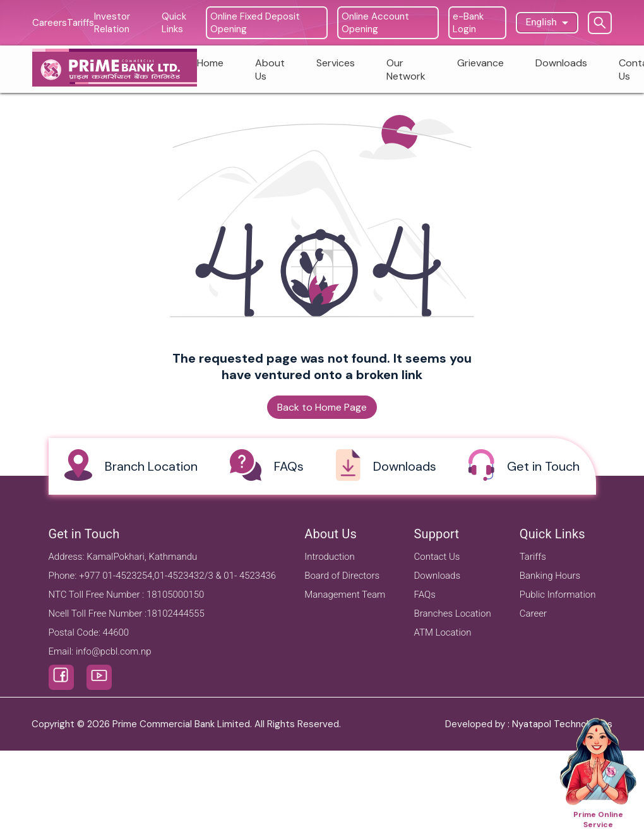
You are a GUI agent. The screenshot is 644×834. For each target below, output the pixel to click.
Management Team (345, 595)
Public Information (558, 595)
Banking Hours (550, 576)
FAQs (425, 595)
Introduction (330, 557)
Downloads (438, 576)
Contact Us (437, 557)
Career (533, 613)
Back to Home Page (322, 407)
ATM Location (443, 632)
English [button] (542, 22)
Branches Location (453, 613)
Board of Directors (342, 576)
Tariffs (533, 557)
